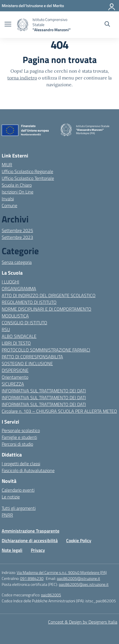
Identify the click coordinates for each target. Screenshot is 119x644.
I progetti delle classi (21, 464)
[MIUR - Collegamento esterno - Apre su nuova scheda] (33, 6)
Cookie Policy (79, 540)
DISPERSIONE (15, 370)
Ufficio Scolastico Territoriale (28, 178)
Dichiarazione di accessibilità (30, 540)
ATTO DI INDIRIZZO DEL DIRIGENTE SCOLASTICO (49, 295)
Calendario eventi (18, 490)
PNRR (7, 515)
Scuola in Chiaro (17, 185)
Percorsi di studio (17, 444)
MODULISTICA (15, 316)
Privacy (38, 550)
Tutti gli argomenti (19, 508)
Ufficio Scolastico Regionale (27, 171)
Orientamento (15, 377)
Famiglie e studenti (19, 437)
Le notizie (11, 497)
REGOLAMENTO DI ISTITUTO (29, 302)
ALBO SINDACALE (19, 336)
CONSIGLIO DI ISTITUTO (24, 323)
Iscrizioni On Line (18, 192)
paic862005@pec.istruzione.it (84, 584)
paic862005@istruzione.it (78, 578)
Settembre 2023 (17, 237)
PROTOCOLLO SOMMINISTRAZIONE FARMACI (46, 350)
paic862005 (51, 595)
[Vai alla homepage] (23, 25)
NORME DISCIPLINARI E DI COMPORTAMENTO (46, 309)
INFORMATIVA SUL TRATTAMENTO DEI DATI (44, 391)
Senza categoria (17, 262)
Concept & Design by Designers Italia (83, 622)
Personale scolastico (21, 430)
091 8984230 (32, 578)
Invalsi (8, 199)
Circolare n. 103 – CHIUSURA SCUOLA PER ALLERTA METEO (59, 411)
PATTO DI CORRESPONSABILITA (32, 357)
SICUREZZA (13, 384)
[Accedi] (112, 6)
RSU (6, 329)
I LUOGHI (10, 282)
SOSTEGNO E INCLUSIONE (27, 363)
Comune (9, 205)
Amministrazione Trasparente (31, 531)
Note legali (12, 550)
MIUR (7, 165)
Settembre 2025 (17, 230)
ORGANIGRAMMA (19, 289)
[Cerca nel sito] (107, 25)
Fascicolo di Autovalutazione (28, 470)
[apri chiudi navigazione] (8, 25)
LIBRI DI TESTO (16, 343)
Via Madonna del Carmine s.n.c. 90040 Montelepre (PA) (62, 572)
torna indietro (22, 78)
